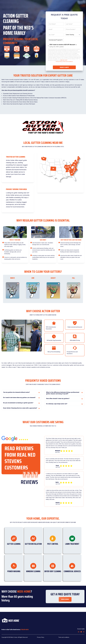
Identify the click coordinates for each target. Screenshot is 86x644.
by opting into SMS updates (63, 46)
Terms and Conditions (68, 62)
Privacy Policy (59, 62)
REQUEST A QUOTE (64, 67)
